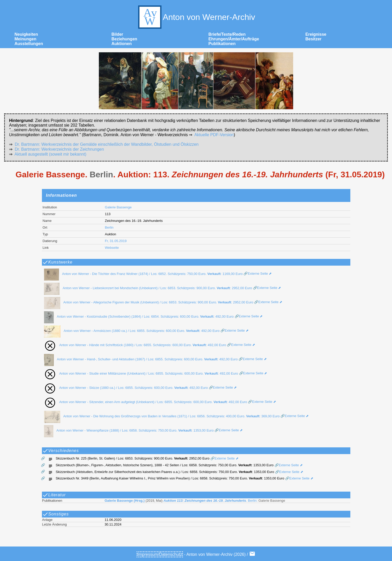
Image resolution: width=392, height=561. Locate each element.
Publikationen (222, 44)
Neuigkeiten (26, 34)
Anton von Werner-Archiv (196, 17)
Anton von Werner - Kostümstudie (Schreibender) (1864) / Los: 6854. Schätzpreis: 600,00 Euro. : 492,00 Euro (137, 316)
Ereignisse (316, 34)
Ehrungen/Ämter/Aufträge (234, 39)
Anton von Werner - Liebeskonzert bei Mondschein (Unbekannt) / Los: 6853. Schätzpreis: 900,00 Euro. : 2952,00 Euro (146, 288)
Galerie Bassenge (118, 207)
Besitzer (313, 39)
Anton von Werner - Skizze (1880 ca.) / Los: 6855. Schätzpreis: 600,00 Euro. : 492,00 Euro (124, 388)
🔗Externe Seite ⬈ (257, 274)
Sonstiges (56, 514)
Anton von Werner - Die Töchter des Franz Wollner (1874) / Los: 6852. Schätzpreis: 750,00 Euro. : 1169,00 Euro (142, 274)
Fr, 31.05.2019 (116, 241)
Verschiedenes (61, 451)
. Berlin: (195, 501)
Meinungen (25, 39)
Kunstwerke (57, 262)
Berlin (109, 227)
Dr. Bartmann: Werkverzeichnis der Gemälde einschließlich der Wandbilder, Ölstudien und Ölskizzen (107, 144)
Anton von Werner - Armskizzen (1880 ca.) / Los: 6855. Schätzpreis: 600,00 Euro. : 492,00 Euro (130, 331)
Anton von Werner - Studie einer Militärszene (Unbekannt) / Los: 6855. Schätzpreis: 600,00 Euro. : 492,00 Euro (139, 373)
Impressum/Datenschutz (160, 554)
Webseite (112, 248)
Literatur (54, 495)
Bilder (117, 34)
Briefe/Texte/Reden (227, 34)
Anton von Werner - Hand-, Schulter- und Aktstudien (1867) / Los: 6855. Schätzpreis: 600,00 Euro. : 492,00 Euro (139, 359)
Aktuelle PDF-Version (214, 135)
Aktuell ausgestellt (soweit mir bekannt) (50, 154)
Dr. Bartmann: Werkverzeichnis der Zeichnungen (59, 149)
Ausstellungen (29, 44)
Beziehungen (124, 39)
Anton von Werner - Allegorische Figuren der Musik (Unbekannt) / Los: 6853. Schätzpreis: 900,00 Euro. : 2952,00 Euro (147, 302)
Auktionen (122, 44)
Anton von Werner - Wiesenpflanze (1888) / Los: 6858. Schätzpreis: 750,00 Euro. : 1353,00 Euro (127, 430)
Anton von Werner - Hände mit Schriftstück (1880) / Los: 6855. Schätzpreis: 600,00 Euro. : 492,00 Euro (134, 345)
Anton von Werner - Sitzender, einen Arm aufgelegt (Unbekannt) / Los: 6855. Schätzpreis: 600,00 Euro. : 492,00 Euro (144, 402)
